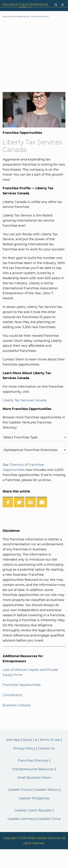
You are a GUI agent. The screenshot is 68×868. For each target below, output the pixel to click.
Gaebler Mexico (47, 790)
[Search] (56, 5)
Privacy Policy (24, 748)
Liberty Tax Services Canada (25, 400)
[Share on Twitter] (19, 502)
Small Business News (34, 778)
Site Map (13, 740)
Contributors (12, 695)
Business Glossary (17, 705)
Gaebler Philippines (34, 798)
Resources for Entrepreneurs (15, 17)
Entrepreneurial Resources (33, 769)
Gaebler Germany (21, 819)
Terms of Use (50, 740)
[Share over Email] (42, 502)
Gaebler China (49, 819)
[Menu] (63, 5)
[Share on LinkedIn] (31, 502)
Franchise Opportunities (22, 685)
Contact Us (46, 748)
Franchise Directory (33, 761)
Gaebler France (20, 790)
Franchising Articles (40, 17)
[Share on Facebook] (8, 502)
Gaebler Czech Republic (33, 810)
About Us (30, 740)
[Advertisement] (33, 56)
